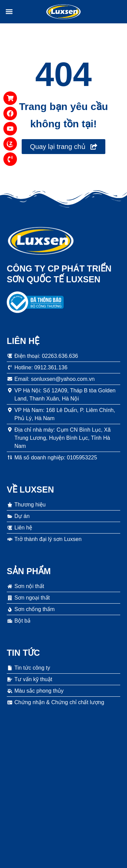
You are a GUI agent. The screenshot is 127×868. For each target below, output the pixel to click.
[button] (9, 12)
